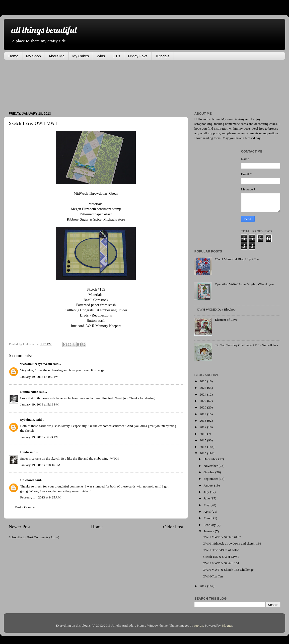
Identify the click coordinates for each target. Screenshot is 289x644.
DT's (116, 56)
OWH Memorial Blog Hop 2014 (237, 259)
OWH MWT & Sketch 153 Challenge (228, 570)
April (208, 512)
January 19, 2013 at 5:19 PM (39, 404)
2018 (203, 421)
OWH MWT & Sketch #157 (222, 537)
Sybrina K (28, 420)
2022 (203, 401)
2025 (203, 388)
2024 (203, 394)
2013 (203, 453)
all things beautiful (44, 30)
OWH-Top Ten (213, 576)
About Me (57, 56)
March (208, 518)
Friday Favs (138, 56)
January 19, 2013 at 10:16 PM (40, 465)
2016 (203, 434)
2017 (203, 427)
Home (13, 56)
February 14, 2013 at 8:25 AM (40, 497)
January (209, 531)
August (209, 485)
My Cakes (81, 56)
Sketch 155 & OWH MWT (221, 557)
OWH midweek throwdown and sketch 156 (232, 543)
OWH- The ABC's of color (221, 550)
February (210, 525)
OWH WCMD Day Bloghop (216, 309)
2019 (203, 414)
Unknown (27, 480)
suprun (199, 625)
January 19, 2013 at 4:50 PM (39, 377)
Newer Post (20, 527)
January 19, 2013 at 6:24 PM (39, 437)
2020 (203, 407)
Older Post (173, 527)
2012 (203, 586)
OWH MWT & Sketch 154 (221, 563)
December (211, 459)
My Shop (34, 56)
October (209, 472)
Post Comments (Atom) (43, 537)
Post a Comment (26, 507)
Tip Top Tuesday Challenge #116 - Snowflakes (246, 345)
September (211, 479)
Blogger (227, 625)
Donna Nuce (29, 392)
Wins (101, 56)
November (211, 466)
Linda (25, 452)
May (207, 505)
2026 (203, 381)
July (207, 492)
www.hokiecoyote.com (36, 364)
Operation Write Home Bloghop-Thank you (244, 284)
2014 (203, 447)
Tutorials (162, 56)
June (207, 498)
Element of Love (226, 320)
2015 (203, 440)
